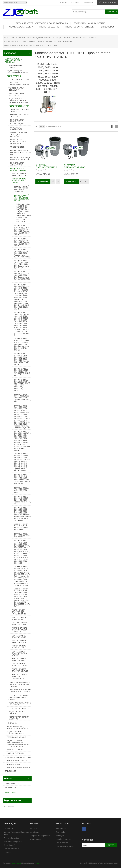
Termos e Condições (11, 838)
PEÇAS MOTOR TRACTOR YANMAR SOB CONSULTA (21, 691)
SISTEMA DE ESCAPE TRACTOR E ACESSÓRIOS (19, 134)
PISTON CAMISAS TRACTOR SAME (19, 659)
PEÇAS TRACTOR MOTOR (84, 38)
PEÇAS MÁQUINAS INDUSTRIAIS (89, 23)
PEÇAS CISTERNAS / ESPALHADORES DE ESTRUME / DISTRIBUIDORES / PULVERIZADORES (18, 743)
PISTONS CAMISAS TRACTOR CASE (20, 618)
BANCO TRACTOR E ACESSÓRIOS (16, 94)
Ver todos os (10, 792)
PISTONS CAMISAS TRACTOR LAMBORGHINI (20, 676)
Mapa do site (9, 829)
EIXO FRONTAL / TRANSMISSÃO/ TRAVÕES (19, 84)
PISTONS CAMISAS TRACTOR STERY (20, 624)
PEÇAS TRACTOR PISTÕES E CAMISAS (20, 42)
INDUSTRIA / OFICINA (15, 750)
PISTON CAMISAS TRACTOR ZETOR (19, 174)
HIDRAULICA (12, 723)
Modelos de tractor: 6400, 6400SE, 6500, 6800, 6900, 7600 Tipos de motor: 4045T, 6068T (22, 398)
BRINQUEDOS (108, 27)
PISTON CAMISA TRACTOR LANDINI (20, 665)
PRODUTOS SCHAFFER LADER (80, 27)
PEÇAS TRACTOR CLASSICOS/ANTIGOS (15, 733)
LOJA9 (37, 863)
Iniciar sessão (75, 3)
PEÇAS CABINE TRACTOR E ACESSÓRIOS (20, 704)
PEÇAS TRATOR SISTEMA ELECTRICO (19, 718)
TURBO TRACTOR (17, 147)
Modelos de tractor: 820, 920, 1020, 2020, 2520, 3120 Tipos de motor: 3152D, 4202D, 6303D (22, 242)
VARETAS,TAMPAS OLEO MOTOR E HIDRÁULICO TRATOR (20, 684)
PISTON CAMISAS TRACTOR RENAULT (20, 670)
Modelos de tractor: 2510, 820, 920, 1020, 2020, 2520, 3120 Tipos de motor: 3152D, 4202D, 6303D (22, 253)
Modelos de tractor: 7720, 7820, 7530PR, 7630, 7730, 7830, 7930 (22, 490)
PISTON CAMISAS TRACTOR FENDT (19, 641)
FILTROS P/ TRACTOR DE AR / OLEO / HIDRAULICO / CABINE (19, 698)
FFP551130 (9, 806)
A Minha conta (61, 829)
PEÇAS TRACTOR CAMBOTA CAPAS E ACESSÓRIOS (18, 142)
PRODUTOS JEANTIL (49, 27)
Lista (116, 126)
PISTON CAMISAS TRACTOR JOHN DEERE (55, 42)
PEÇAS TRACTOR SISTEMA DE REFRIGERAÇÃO (17, 122)
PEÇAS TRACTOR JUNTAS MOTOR (17, 164)
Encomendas (61, 832)
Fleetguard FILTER (12, 784)
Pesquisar (33, 829)
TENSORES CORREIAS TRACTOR (19, 110)
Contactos (8, 852)
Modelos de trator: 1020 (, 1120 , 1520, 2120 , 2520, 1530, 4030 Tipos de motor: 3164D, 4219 (22, 264)
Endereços (60, 836)
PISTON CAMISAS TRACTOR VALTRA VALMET (19, 653)
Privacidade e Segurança (13, 842)
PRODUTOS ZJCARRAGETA (20, 27)
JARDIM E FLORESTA (15, 753)
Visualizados (34, 832)
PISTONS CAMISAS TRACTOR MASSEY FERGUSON (20, 630)
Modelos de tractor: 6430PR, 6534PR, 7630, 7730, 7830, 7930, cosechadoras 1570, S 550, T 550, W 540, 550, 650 (22, 479)
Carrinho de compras (64, 839)
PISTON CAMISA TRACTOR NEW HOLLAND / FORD (19, 612)
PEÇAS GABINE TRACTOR (19, 708)
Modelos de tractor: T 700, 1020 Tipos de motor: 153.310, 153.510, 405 (22, 189)
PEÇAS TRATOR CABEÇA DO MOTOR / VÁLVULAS (20, 159)
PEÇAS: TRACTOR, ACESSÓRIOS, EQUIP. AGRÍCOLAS (42, 23)
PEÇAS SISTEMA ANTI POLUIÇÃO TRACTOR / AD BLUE (21, 152)
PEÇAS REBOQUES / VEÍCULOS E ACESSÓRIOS (17, 727)
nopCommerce (16, 863)
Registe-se (63, 3)
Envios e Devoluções (12, 849)
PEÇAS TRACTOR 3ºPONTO (19, 79)
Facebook (84, 829)
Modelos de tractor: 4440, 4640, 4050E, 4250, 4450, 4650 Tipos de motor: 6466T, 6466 (22, 500)
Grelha (112, 126)
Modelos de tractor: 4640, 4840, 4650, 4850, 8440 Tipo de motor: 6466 (21, 527)
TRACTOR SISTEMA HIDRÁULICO (16, 89)
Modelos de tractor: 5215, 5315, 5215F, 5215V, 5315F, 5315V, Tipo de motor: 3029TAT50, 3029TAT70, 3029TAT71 (22, 385)
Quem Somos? (9, 845)
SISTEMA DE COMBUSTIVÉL (16, 128)
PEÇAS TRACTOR (64, 38)
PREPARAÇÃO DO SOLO (16, 737)
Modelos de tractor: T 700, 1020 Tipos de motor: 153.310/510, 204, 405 (22, 198)
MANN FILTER (10, 787)
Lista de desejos (62, 843)
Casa (6, 38)
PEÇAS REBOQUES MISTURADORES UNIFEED (17, 72)
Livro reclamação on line (65, 846)
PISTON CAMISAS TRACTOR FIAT (19, 647)
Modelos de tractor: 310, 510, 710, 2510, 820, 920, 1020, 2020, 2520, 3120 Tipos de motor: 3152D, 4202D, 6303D (22, 230)
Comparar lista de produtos (40, 836)
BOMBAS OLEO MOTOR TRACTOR (20, 116)
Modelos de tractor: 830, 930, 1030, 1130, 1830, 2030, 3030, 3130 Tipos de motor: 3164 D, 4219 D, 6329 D (22, 276)
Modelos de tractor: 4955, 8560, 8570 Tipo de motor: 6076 (22, 535)
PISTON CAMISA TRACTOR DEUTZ (19, 636)
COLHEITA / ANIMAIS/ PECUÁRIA (15, 66)
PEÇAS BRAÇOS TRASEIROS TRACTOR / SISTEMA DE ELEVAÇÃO (18, 101)
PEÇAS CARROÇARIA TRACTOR (17, 713)
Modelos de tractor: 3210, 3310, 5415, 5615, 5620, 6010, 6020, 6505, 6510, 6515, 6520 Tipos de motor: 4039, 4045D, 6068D (21, 359)
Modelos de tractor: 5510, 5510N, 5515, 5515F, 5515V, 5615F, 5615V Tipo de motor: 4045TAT (22, 372)
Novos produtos (36, 839)
